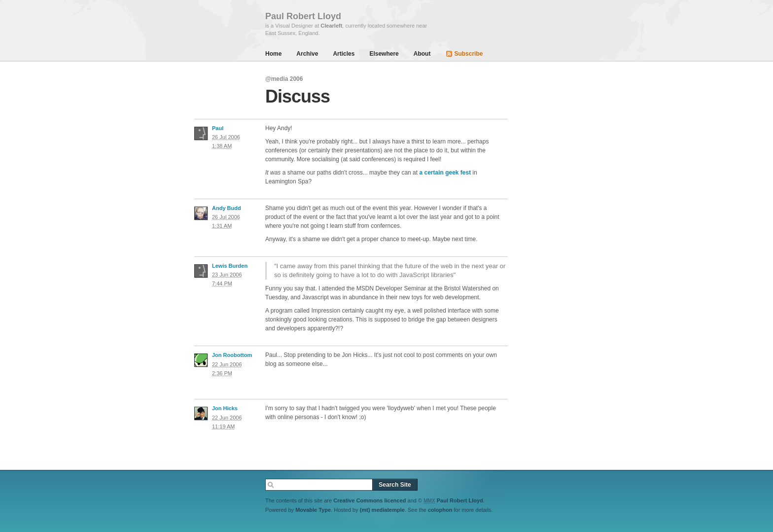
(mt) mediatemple (382, 510)
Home (273, 54)
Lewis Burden (230, 266)
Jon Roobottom (232, 355)
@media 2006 (284, 79)
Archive (307, 54)
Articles (344, 54)
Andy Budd (227, 208)
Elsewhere (384, 54)
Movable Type (313, 510)
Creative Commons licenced (369, 500)
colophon (440, 510)
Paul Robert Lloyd (460, 500)
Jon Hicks (225, 408)
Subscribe (468, 54)
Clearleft (331, 26)
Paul (218, 128)
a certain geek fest (445, 173)
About (422, 54)
